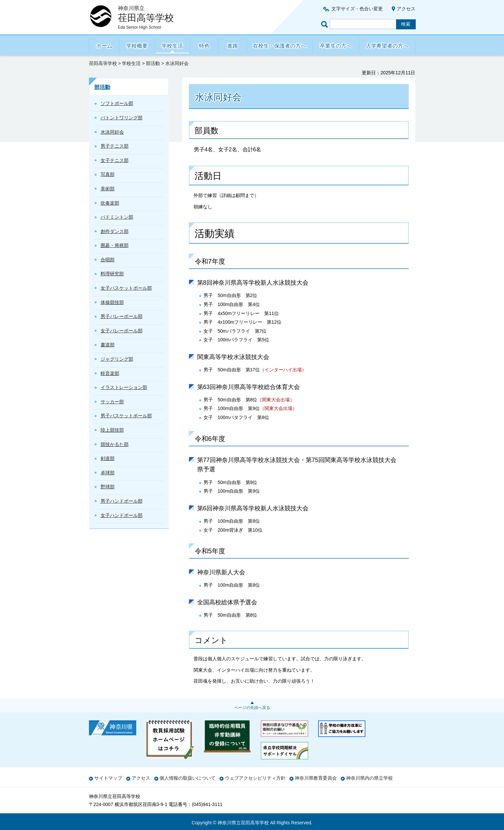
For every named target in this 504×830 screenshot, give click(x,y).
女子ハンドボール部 (122, 515)
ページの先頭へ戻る (252, 708)
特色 (204, 46)
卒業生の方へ (336, 46)
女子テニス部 (115, 160)
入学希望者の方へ (387, 46)
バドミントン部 (117, 217)
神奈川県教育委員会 (316, 778)
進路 (233, 46)
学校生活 (172, 46)
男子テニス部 (115, 146)
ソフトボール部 (117, 103)
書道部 (108, 345)
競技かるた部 (115, 444)
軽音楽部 (110, 373)
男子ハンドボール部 (122, 501)
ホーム (104, 46)
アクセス (406, 9)
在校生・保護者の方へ (279, 46)
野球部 (108, 487)
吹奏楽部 (110, 203)
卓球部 (108, 473)
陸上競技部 (112, 430)
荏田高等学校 (103, 63)
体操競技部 (112, 302)
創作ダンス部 (115, 231)
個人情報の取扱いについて (188, 778)
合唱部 (108, 260)
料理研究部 (112, 274)
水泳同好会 (112, 132)
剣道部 (108, 458)
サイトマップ (108, 778)
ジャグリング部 (117, 359)
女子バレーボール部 (122, 331)
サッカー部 (112, 402)
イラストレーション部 (124, 387)
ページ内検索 (325, 24)
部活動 (153, 63)
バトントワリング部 (122, 118)
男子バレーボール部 (122, 316)
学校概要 (137, 46)
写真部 (108, 174)
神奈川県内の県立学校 (369, 778)
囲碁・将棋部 (115, 245)
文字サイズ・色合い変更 (357, 9)
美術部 (108, 189)
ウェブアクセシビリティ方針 (255, 778)
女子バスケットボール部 (126, 288)
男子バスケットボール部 (126, 416)
